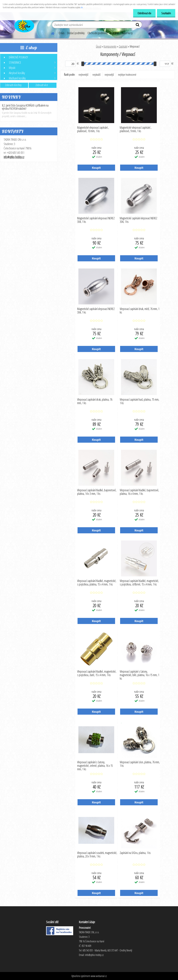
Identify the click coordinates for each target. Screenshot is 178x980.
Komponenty (110, 46)
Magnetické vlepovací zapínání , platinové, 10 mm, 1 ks (93, 129)
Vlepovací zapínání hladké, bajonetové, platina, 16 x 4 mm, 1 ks (139, 492)
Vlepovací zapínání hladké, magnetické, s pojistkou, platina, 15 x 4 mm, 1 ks (97, 583)
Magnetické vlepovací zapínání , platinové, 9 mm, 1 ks (136, 129)
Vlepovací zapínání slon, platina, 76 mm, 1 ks (140, 764)
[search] (138, 25)
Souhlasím (166, 13)
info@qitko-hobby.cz (14, 157)
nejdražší (96, 75)
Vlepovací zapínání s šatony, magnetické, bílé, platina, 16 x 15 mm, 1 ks (139, 674)
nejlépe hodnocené (127, 75)
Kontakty (115, 33)
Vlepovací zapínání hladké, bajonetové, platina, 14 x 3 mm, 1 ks (97, 492)
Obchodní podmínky (98, 33)
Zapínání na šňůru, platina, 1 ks (135, 853)
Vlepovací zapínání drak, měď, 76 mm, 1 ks (140, 311)
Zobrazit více (42, 85)
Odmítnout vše (144, 13)
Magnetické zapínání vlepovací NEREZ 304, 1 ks (96, 220)
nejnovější (109, 75)
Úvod (99, 46)
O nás (62, 33)
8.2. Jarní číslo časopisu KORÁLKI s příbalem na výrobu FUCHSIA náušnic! (25, 107)
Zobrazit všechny (13, 85)
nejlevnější (83, 75)
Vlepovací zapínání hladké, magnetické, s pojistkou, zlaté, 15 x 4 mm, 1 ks (97, 673)
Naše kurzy (127, 33)
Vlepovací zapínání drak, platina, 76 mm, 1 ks (95, 401)
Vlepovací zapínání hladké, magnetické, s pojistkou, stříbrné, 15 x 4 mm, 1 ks (139, 583)
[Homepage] (51, 33)
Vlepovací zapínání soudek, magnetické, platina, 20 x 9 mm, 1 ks (97, 855)
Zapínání (123, 46)
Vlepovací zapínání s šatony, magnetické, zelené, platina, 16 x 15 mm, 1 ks (95, 765)
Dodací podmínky (76, 33)
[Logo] (24, 25)
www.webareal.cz (99, 976)
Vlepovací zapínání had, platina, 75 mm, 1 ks (139, 401)
